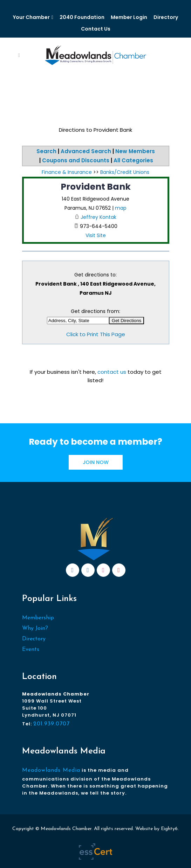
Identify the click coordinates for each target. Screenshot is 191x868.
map (121, 208)
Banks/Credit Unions (125, 172)
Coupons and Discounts (76, 160)
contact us (112, 372)
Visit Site (96, 235)
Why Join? (35, 628)
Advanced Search (86, 151)
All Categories (133, 160)
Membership (38, 618)
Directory (166, 17)
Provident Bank (96, 187)
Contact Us (96, 29)
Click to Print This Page (96, 334)
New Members (135, 151)
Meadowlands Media (51, 770)
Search (46, 151)
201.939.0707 (52, 724)
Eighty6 (169, 829)
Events (31, 650)
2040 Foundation (82, 17)
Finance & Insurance (67, 172)
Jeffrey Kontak (98, 217)
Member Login (129, 17)
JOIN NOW (96, 462)
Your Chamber (31, 17)
